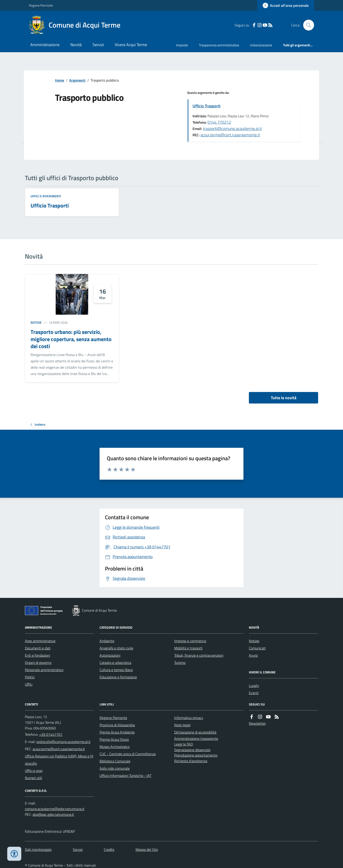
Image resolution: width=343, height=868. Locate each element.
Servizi (98, 45)
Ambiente (107, 641)
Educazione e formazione (118, 677)
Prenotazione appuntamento (196, 755)
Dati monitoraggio (38, 849)
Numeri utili (33, 778)
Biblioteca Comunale (115, 761)
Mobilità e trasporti (188, 648)
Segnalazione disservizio (192, 750)
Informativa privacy (189, 718)
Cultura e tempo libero (116, 670)
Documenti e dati (38, 648)
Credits (109, 849)
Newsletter (257, 723)
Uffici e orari (34, 771)
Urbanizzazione (261, 45)
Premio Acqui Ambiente (117, 732)
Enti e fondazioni (37, 655)
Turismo (180, 663)
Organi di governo (38, 663)
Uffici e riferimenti (46, 196)
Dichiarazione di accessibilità (195, 732)
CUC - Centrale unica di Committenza (128, 754)
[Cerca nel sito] (307, 25)
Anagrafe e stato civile (116, 648)
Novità (76, 45)
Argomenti (77, 80)
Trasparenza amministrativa (219, 45)
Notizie (36, 322)
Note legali (182, 725)
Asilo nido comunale (115, 768)
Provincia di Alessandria (117, 725)
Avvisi (253, 655)
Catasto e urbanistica (115, 663)
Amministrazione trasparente (196, 738)
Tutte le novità (284, 398)
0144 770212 (219, 122)
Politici (30, 677)
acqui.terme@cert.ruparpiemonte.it (230, 135)
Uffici (29, 684)
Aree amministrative (40, 641)
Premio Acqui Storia (114, 739)
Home (60, 80)
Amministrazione (45, 45)
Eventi (254, 693)
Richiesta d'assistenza (191, 761)
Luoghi (254, 686)
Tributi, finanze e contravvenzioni (199, 655)
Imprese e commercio (190, 641)
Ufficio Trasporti (206, 106)
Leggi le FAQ (184, 744)
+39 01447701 (51, 734)
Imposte (182, 45)
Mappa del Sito (147, 849)
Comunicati (257, 648)
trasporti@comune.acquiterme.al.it (232, 129)
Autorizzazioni (110, 655)
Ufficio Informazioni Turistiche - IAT (125, 776)
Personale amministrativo (44, 670)
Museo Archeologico (115, 747)
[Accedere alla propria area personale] (286, 5)
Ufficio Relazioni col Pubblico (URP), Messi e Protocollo (59, 760)
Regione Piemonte (41, 5)
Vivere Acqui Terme (131, 45)
